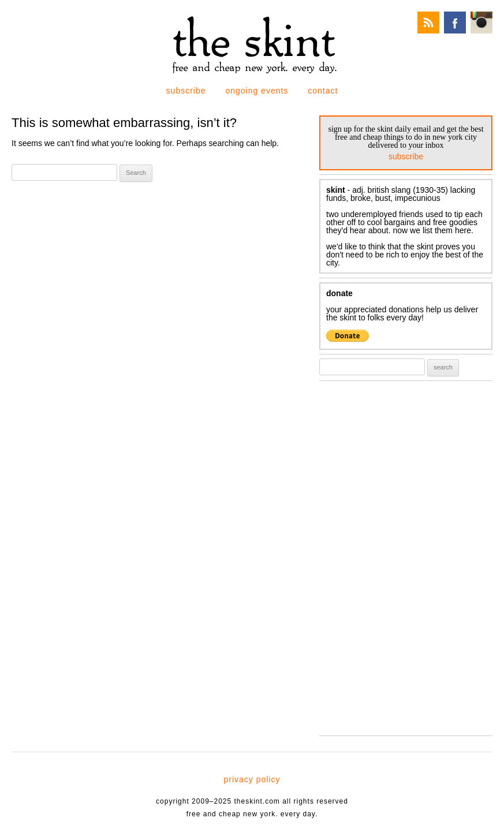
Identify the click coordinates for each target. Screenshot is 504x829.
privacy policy (252, 779)
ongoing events (257, 91)
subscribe (186, 91)
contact (323, 91)
